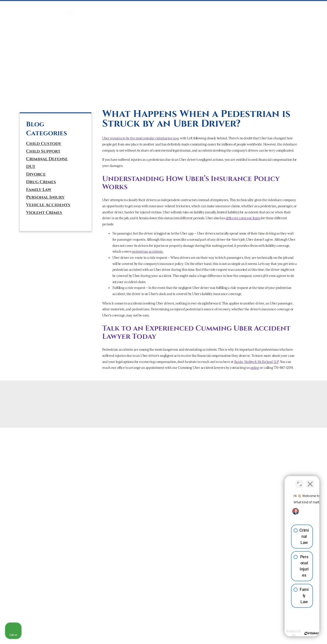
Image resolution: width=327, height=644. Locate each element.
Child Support (43, 151)
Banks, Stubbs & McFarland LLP (256, 362)
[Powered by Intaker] (284, 633)
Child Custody (44, 144)
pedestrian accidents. (148, 252)
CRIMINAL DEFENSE (96, 8)
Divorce (36, 174)
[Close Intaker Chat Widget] (310, 481)
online (255, 368)
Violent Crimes (44, 213)
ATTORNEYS (246, 8)
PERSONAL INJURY (192, 8)
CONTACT (292, 8)
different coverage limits (243, 218)
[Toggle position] (299, 481)
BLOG (310, 8)
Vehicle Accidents (48, 205)
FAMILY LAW (139, 8)
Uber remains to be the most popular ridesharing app (140, 138)
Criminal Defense (47, 159)
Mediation (163, 8)
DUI (120, 8)
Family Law (39, 190)
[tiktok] (51, 96)
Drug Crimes (41, 182)
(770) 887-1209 (46, 73)
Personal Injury (45, 197)
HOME (69, 8)
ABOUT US (270, 8)
